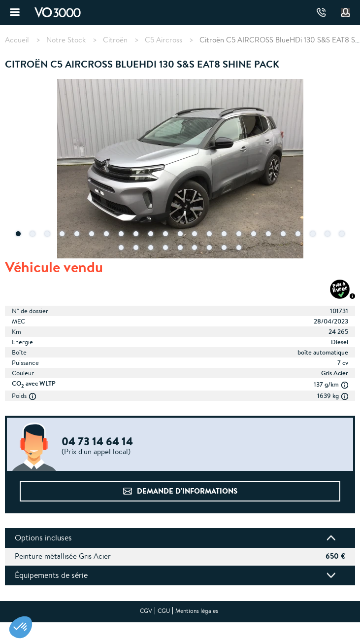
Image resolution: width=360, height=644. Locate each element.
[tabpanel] (180, 170)
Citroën (115, 40)
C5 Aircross (164, 40)
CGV (146, 611)
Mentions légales (197, 611)
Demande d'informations (187, 491)
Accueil (17, 40)
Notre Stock (66, 40)
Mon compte (346, 13)
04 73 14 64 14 (321, 13)
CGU (164, 611)
